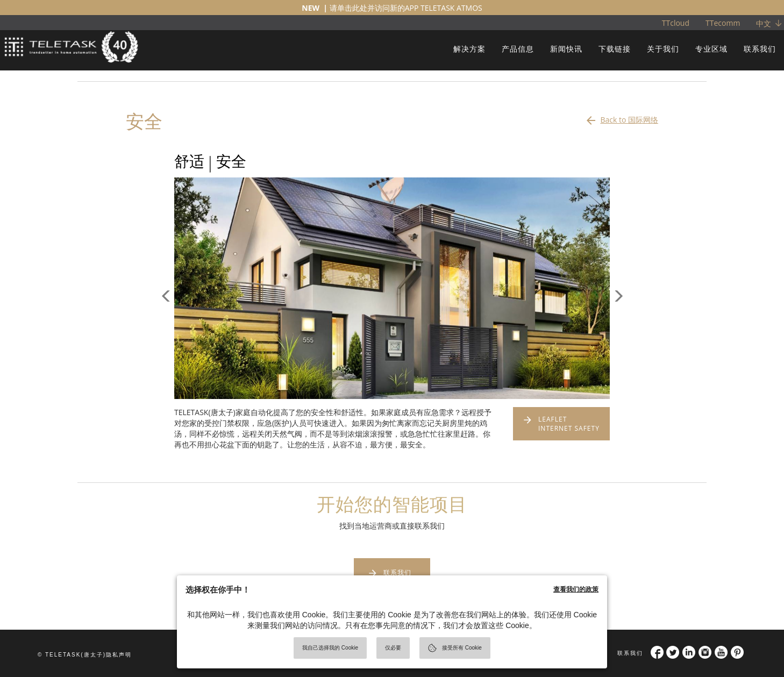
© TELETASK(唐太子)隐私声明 (85, 655)
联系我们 (760, 49)
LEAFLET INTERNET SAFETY (569, 424)
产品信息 (518, 49)
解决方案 (469, 49)
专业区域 (711, 49)
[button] (166, 344)
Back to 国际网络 (621, 117)
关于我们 (663, 49)
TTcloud (676, 23)
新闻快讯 (566, 49)
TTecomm (723, 23)
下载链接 (615, 49)
